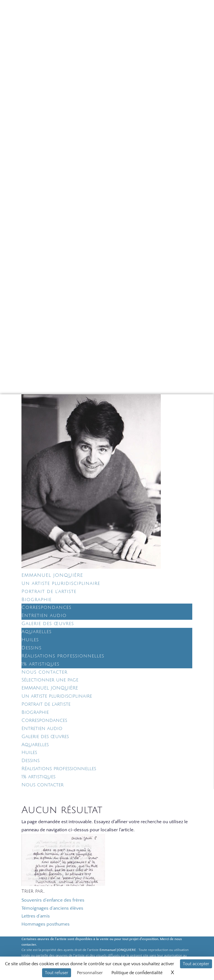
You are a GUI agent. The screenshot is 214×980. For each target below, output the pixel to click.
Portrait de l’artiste (49, 591)
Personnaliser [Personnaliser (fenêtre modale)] (90, 973)
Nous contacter (44, 672)
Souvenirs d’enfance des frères (53, 900)
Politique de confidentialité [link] (137, 973)
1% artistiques (40, 664)
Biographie (37, 600)
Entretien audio (44, 615)
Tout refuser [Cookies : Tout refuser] (57, 973)
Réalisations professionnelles (63, 656)
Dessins (31, 648)
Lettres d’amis (36, 916)
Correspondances (46, 607)
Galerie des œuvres (48, 624)
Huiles (30, 640)
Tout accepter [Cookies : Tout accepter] (196, 964)
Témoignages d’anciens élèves (52, 908)
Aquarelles (37, 632)
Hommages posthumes (46, 924)
